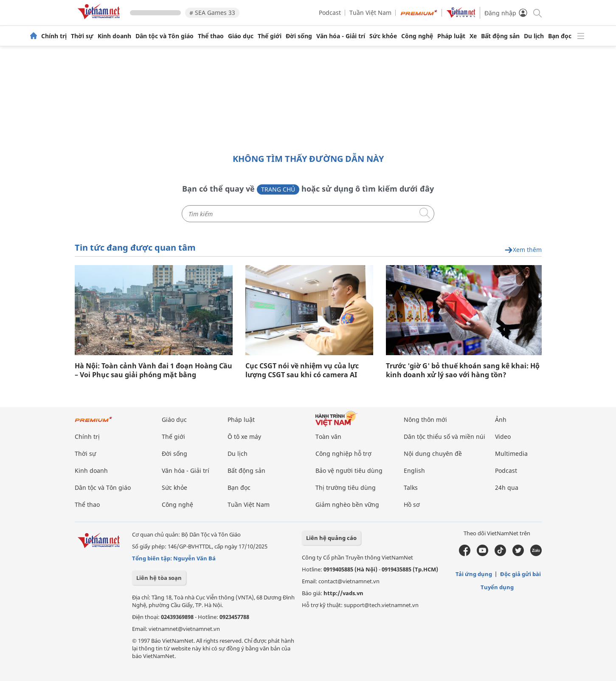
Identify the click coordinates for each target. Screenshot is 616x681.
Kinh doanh (114, 36)
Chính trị (54, 36)
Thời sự (82, 36)
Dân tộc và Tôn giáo (165, 36)
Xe (473, 36)
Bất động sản (500, 36)
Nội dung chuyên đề (433, 454)
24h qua (507, 487)
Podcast (330, 13)
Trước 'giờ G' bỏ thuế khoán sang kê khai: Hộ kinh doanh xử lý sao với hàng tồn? (463, 370)
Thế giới (270, 36)
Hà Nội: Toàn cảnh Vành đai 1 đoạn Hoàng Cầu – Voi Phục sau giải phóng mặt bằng (153, 370)
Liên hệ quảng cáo (331, 538)
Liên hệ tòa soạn (159, 578)
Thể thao (211, 36)
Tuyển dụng (497, 587)
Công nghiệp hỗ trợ (343, 454)
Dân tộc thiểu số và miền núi (444, 437)
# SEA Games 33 (212, 13)
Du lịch (534, 36)
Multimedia (511, 454)
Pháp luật (451, 36)
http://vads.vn (343, 593)
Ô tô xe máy (244, 437)
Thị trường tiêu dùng (346, 487)
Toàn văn (328, 437)
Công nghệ (417, 36)
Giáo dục (241, 36)
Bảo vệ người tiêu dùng (349, 470)
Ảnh (501, 420)
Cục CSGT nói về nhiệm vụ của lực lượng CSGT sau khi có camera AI (302, 370)
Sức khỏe (383, 36)
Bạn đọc (560, 36)
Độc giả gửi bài (520, 574)
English (414, 470)
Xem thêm (523, 250)
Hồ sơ (412, 504)
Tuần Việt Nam (370, 13)
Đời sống (299, 36)
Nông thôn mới (425, 420)
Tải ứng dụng (474, 574)
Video (503, 437)
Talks (411, 487)
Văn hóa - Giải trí (341, 36)
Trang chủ (278, 189)
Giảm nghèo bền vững (347, 504)
